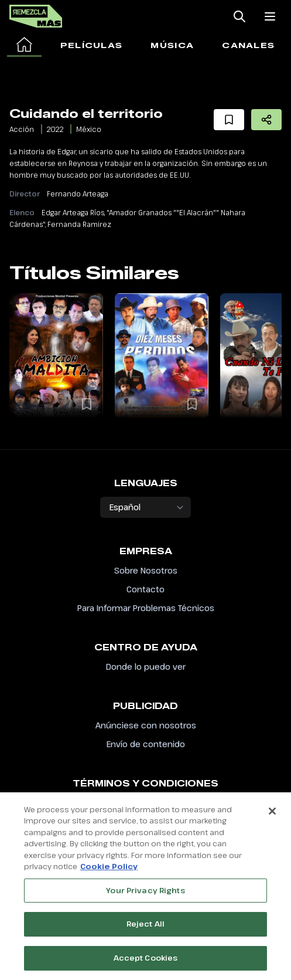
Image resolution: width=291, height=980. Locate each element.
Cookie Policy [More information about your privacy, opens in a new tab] (109, 872)
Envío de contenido (146, 744)
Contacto (145, 589)
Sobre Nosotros (146, 570)
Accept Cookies (146, 964)
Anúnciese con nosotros (146, 725)
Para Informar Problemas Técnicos (146, 608)
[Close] (272, 816)
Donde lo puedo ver (146, 667)
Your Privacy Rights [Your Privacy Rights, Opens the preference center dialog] (145, 896)
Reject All (145, 930)
